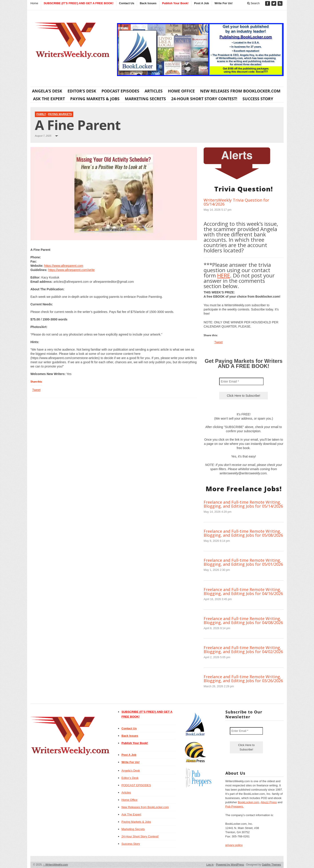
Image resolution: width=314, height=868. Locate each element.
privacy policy (234, 845)
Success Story (258, 99)
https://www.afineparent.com (64, 266)
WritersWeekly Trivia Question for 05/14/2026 (236, 202)
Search (253, 3)
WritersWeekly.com (56, 865)
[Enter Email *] (241, 381)
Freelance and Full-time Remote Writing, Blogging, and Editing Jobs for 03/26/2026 (243, 679)
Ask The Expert (49, 99)
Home (34, 3)
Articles (154, 91)
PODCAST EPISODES (120, 91)
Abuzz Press (269, 802)
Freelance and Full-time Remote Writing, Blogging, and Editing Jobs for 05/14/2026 (243, 504)
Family (41, 114)
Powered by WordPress (230, 865)
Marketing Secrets (145, 99)
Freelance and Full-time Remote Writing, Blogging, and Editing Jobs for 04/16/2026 (243, 591)
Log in (210, 865)
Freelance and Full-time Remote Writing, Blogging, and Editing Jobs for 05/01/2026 (243, 562)
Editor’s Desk (82, 91)
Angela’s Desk (47, 91)
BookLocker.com (248, 802)
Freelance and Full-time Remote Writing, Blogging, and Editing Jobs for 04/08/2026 (243, 621)
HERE (224, 275)
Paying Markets (60, 114)
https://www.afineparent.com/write (71, 270)
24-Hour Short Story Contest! (204, 99)
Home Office (181, 91)
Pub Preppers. (235, 806)
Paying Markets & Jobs (95, 99)
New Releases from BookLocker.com (240, 91)
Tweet (36, 390)
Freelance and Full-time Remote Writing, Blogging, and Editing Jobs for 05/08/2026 (243, 533)
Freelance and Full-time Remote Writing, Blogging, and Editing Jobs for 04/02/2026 (243, 650)
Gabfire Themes (271, 865)
